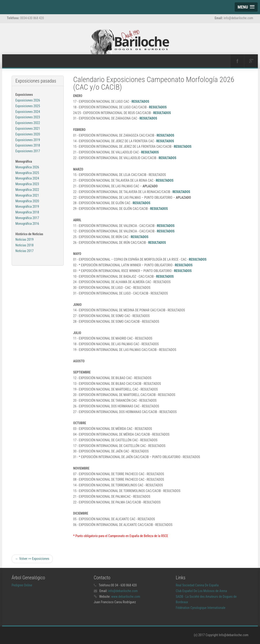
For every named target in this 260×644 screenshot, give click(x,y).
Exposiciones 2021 (28, 129)
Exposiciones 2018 (28, 145)
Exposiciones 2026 (28, 100)
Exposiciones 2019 (28, 140)
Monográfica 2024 (27, 178)
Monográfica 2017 (27, 218)
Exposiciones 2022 (28, 123)
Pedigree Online (22, 585)
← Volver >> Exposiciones (32, 559)
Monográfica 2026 (27, 167)
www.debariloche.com (126, 597)
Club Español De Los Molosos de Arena (201, 591)
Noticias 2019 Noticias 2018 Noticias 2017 (25, 245)
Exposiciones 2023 (28, 117)
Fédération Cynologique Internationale (201, 608)
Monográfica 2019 (27, 207)
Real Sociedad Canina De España (197, 585)
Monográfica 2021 (27, 195)
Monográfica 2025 (27, 173)
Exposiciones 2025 (28, 106)
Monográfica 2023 (27, 184)
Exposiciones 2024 (28, 112)
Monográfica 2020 (27, 201)
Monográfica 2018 (27, 212)
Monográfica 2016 (27, 224)
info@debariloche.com (123, 591)
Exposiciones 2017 (28, 151)
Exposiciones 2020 (28, 134)
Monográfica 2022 (27, 190)
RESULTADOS (140, 101)
